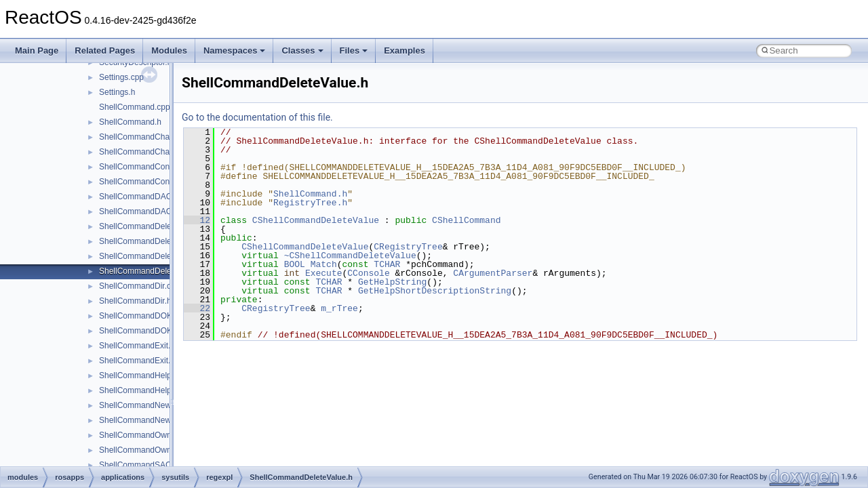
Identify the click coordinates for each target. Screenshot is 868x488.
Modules (169, 50)
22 (197, 308)
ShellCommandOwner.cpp (146, 435)
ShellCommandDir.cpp (139, 286)
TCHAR (387, 264)
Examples (405, 50)
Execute (324, 273)
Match (324, 264)
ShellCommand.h (130, 122)
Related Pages (105, 50)
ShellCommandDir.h (135, 301)
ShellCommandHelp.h (139, 390)
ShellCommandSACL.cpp (145, 465)
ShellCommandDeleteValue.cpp (156, 256)
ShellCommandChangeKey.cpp (156, 137)
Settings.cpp (121, 77)
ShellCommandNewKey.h (145, 420)
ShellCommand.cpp (135, 107)
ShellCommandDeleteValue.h (152, 271)
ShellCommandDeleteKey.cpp (153, 226)
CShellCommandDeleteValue (316, 220)
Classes (302, 50)
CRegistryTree (408, 247)
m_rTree (339, 308)
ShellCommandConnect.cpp (150, 167)
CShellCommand (466, 220)
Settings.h (117, 92)
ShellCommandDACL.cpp (145, 197)
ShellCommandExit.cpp (141, 346)
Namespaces (235, 50)
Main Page (37, 50)
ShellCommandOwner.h (142, 450)
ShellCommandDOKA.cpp (146, 316)
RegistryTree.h (310, 203)
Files (354, 50)
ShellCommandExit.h (137, 361)
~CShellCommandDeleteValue (350, 256)
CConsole (368, 273)
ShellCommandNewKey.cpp (150, 405)
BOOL (295, 264)
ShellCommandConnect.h (145, 182)
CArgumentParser (493, 273)
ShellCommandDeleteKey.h (149, 241)
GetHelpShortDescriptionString (435, 291)
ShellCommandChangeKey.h (151, 152)
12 (197, 220)
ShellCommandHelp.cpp (143, 375)
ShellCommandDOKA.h (142, 331)
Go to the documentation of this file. (257, 117)
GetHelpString (392, 282)
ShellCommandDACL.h (141, 211)
